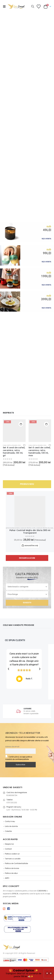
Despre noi (9, 844)
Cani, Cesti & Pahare (10, 445)
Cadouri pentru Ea (43, 528)
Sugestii (27, 603)
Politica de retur (11, 873)
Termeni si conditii (13, 859)
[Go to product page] (14, 431)
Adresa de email (12, 747)
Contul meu (10, 821)
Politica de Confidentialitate (16, 863)
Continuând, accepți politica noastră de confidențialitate (19, 758)
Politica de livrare (12, 868)
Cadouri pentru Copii (28, 528)
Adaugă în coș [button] (21, 424)
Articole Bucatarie (13, 528)
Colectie (8, 831)
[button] (5, 6)
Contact (8, 849)
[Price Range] (27, 594)
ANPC (7, 878)
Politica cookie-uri (12, 854)
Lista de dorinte (11, 826)
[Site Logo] (16, 6)
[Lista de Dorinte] (39, 7)
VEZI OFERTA (46, 239)
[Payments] (26, 960)
